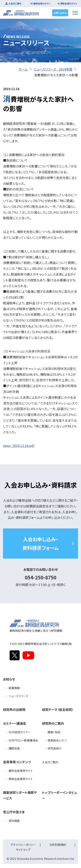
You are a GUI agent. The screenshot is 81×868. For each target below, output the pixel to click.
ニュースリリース (18, 696)
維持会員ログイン (42, 3)
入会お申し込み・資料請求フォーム (40, 543)
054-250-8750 (41, 577)
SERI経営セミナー (20, 732)
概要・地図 (54, 732)
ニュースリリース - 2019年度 (53, 69)
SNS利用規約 (58, 845)
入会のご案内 (15, 3)
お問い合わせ (60, 13)
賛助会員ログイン (69, 3)
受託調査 (14, 821)
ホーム (23, 69)
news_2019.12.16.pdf (19, 445)
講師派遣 (14, 748)
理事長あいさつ (57, 740)
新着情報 (14, 688)
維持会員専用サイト (21, 771)
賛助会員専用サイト (21, 779)
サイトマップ (23, 850)
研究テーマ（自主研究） (58, 710)
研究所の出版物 (14, 710)
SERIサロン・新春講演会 (23, 740)
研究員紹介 (55, 748)
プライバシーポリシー (23, 845)
